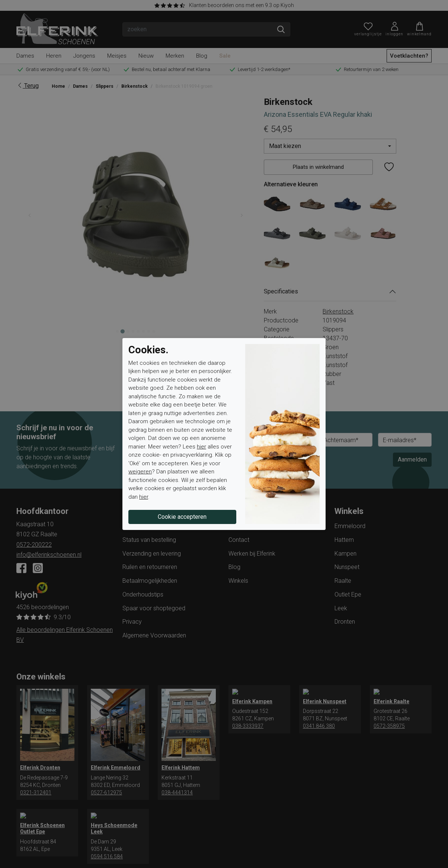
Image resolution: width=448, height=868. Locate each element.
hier (201, 447)
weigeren (140, 472)
